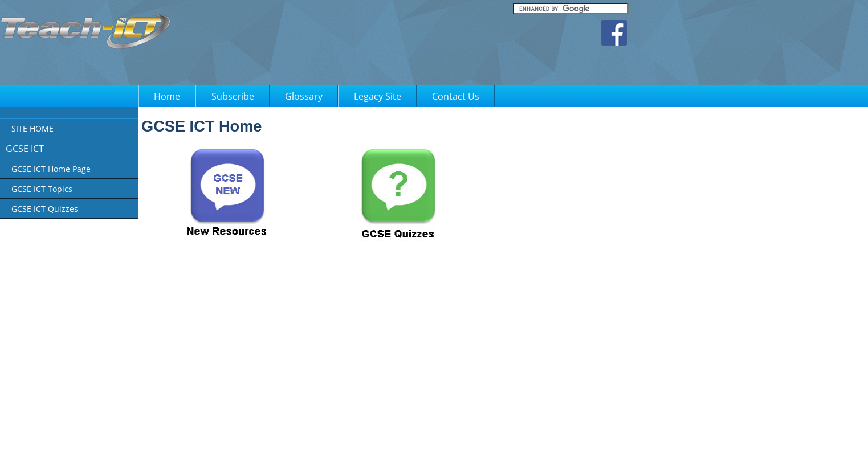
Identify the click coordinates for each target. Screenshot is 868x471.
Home (167, 96)
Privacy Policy (379, 454)
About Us (335, 454)
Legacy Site (378, 96)
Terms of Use (428, 454)
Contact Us (456, 96)
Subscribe (233, 96)
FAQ (465, 454)
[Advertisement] (407, 46)
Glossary (304, 96)
